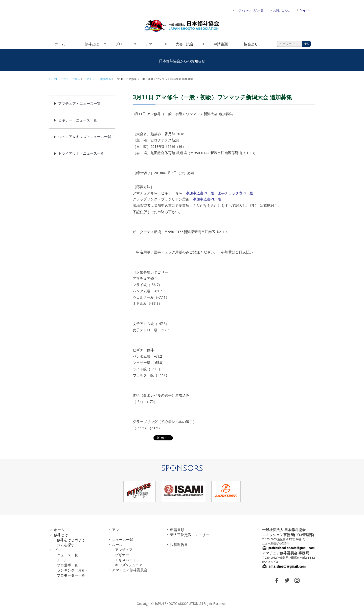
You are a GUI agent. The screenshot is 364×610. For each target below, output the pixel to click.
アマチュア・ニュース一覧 (79, 103)
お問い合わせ (282, 10)
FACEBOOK (277, 580)
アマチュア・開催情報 (98, 79)
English (305, 10)
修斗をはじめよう (71, 540)
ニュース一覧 (67, 555)
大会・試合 (185, 44)
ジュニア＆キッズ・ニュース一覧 (85, 137)
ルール (62, 560)
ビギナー (122, 555)
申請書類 (221, 44)
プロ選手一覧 (67, 565)
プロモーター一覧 (71, 575)
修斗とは (92, 44)
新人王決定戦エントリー (190, 535)
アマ (149, 44)
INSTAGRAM (297, 580)
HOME (53, 79)
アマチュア (124, 550)
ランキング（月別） (73, 570)
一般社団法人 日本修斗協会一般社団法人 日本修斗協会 (182, 26)
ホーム (60, 44)
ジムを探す (66, 545)
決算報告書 (179, 545)
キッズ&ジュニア (129, 565)
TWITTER (287, 580)
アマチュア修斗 (71, 79)
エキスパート (126, 560)
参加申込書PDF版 (200, 193)
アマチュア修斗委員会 (130, 570)
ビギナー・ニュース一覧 (78, 120)
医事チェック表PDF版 (235, 193)
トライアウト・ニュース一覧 (81, 153)
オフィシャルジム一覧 (249, 10)
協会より (251, 44)
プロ (119, 44)
